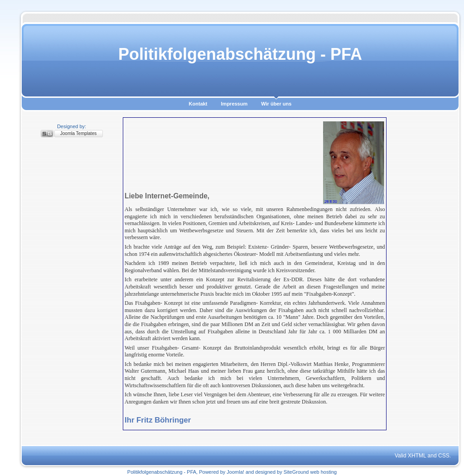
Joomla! (235, 472)
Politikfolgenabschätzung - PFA (240, 54)
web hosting (323, 472)
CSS (444, 456)
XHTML (417, 456)
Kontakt (198, 104)
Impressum (234, 104)
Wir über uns (276, 104)
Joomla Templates (78, 133)
